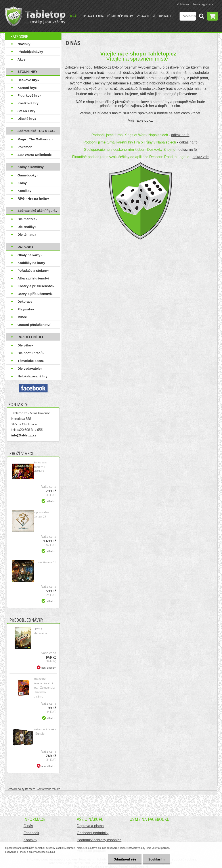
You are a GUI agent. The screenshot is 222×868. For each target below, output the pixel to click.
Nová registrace (203, 4)
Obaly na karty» (30, 255)
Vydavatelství (146, 16)
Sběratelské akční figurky (37, 211)
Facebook (31, 833)
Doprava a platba (92, 16)
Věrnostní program (120, 16)
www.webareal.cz (48, 789)
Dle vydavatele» (30, 368)
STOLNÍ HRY (27, 72)
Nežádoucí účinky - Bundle (45, 731)
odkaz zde (201, 157)
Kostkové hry (28, 103)
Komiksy (24, 191)
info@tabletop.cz (24, 435)
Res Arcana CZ (47, 562)
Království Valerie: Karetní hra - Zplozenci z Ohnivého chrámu (44, 688)
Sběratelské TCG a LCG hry (36, 132)
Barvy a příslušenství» (35, 294)
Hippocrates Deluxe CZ (41, 514)
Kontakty (165, 16)
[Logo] (35, 16)
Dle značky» (27, 227)
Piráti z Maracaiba (40, 631)
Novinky (24, 44)
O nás (74, 16)
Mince (22, 317)
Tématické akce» (31, 361)
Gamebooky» (28, 175)
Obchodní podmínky (93, 833)
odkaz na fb (180, 135)
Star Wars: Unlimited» (35, 155)
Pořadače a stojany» (33, 271)
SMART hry (26, 111)
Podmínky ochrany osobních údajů (99, 842)
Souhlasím (156, 859)
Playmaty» (26, 309)
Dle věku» (25, 345)
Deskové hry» (28, 80)
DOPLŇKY (26, 247)
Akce (21, 59)
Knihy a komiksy (31, 167)
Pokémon (25, 147)
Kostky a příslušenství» (36, 286)
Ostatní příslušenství (34, 325)
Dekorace (25, 301)
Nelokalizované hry (33, 376)
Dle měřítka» (27, 219)
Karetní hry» (27, 88)
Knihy (22, 183)
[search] (201, 17)
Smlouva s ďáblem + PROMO (40, 467)
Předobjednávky (30, 52)
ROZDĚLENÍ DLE (31, 337)
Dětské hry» (27, 119)
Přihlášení (183, 4)
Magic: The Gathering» (35, 139)
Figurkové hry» (29, 95)
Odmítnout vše (124, 859)
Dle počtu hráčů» (31, 353)
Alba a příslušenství (33, 278)
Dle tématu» (27, 234)
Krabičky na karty (31, 263)
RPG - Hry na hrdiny (33, 198)
